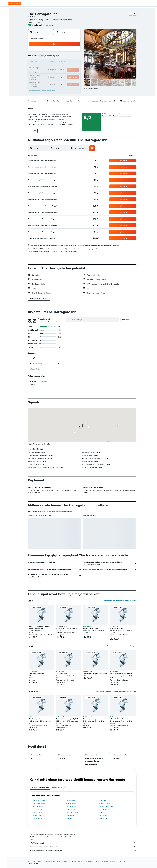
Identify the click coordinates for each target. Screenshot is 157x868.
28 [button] (65, 72)
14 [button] (65, 62)
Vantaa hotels (37, 818)
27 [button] (60, 72)
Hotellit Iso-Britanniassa (64, 861)
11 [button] (49, 62)
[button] (4, 3)
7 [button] (65, 57)
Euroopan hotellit (50, 861)
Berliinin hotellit (104, 809)
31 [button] (44, 77)
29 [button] (70, 72)
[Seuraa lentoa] (4, 34)
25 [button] (49, 72)
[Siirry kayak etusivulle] (14, 3)
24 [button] (44, 72)
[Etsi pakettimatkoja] (4, 23)
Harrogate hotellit (123, 861)
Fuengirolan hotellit (39, 803)
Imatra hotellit (37, 812)
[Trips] (4, 44)
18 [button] (49, 67)
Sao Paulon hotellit (72, 812)
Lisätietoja (117, 245)
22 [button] (70, 67)
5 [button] (55, 57)
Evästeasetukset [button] (33, 255)
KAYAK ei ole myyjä (83, 843)
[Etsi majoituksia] (4, 14)
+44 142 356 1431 (34, 22)
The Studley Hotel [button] (116, 628)
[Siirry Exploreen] (4, 29)
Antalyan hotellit (71, 809)
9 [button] (75, 57)
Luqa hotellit (103, 812)
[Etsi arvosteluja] (94, 320)
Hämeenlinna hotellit (106, 806)
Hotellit (40, 861)
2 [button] (75, 52)
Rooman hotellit (71, 803)
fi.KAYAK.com (32, 861)
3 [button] (44, 57)
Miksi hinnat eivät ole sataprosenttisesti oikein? (83, 851)
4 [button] (49, 57)
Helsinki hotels (37, 815)
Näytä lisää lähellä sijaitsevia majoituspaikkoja (120, 601)
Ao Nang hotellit (104, 803)
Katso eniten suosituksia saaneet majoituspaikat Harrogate (116, 691)
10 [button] (44, 62)
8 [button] (70, 57)
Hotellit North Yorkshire (108, 861)
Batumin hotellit (71, 806)
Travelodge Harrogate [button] (91, 628)
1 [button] (70, 52)
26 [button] (54, 72)
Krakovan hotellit (38, 809)
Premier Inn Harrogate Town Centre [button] (95, 674)
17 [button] (44, 67)
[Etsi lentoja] (4, 10)
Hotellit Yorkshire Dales (92, 861)
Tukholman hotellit (39, 800)
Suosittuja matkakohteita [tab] (40, 787)
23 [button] (75, 67)
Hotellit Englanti (78, 861)
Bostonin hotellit (38, 806)
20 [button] (60, 67)
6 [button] (60, 57)
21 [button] (65, 67)
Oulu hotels (70, 815)
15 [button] (70, 62)
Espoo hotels (70, 818)
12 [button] (55, 62)
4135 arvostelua (48, 25)
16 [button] (75, 62)
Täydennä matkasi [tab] (58, 787)
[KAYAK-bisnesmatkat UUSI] (4, 38)
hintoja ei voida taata (78, 837)
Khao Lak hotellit (105, 800)
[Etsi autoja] (4, 19)
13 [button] (60, 62)
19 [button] (55, 67)
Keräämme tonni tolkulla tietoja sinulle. (83, 847)
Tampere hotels (104, 815)
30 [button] (75, 72)
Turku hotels (103, 818)
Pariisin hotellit (71, 800)
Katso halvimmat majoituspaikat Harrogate (122, 646)
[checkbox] (39, 383)
